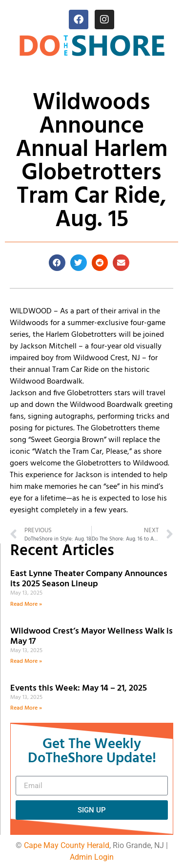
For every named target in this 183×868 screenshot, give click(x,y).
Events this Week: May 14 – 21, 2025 (79, 688)
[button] (57, 263)
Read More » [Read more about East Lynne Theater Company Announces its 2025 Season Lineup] (26, 604)
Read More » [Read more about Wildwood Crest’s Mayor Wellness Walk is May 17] (26, 661)
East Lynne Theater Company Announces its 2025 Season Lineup (89, 579)
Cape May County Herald (67, 845)
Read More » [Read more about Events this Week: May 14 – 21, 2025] (26, 708)
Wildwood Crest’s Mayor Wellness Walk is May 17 (91, 637)
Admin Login (92, 857)
